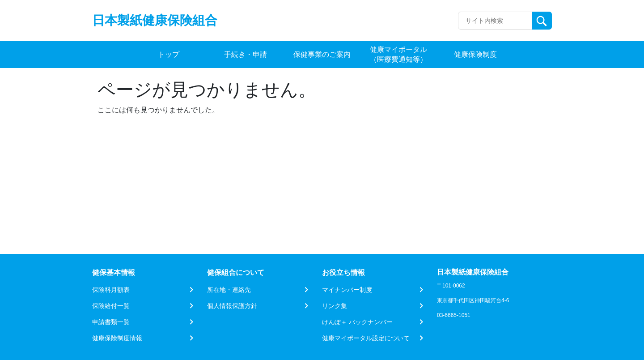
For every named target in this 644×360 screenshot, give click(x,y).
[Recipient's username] (495, 21)
